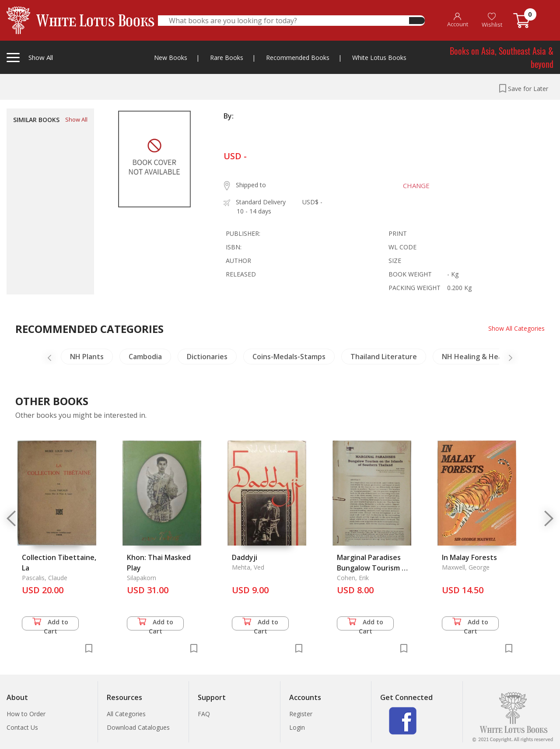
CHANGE (416, 185)
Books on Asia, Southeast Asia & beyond (502, 57)
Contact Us (22, 727)
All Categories (126, 714)
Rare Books (227, 58)
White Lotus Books (379, 58)
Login (297, 727)
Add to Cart (50, 624)
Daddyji (245, 557)
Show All (76, 119)
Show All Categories (516, 328)
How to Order (26, 714)
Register (301, 714)
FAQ (204, 714)
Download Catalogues (138, 727)
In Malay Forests (469, 557)
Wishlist (492, 20)
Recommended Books (298, 58)
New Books (171, 58)
